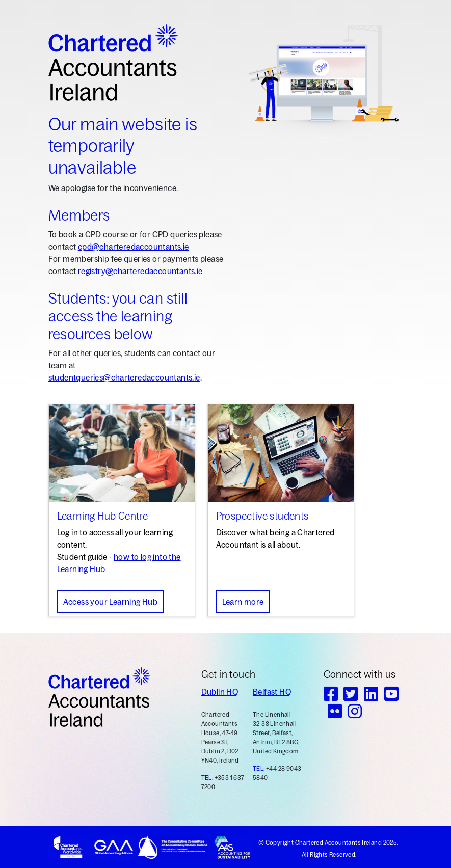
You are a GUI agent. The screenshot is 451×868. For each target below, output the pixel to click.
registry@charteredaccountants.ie (140, 271)
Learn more (243, 602)
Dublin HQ (220, 692)
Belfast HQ (272, 692)
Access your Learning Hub (111, 602)
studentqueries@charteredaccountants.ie (124, 377)
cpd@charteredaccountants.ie (134, 247)
